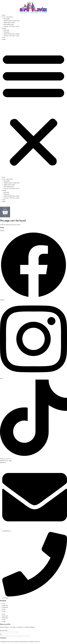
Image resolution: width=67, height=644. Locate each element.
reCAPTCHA (5, 640)
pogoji (9, 640)
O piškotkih (31, 642)
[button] (33, 109)
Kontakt (4, 39)
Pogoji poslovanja (24, 642)
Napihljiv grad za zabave (9, 23)
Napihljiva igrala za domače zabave (12, 21)
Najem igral (6, 30)
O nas (4, 604)
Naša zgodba (7, 19)
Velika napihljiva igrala (9, 24)
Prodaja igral (6, 32)
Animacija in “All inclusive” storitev (11, 26)
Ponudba (4, 28)
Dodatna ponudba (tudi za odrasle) (12, 34)
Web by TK (38, 642)
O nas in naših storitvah (8, 17)
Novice (4, 38)
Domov (4, 15)
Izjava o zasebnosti (15, 642)
